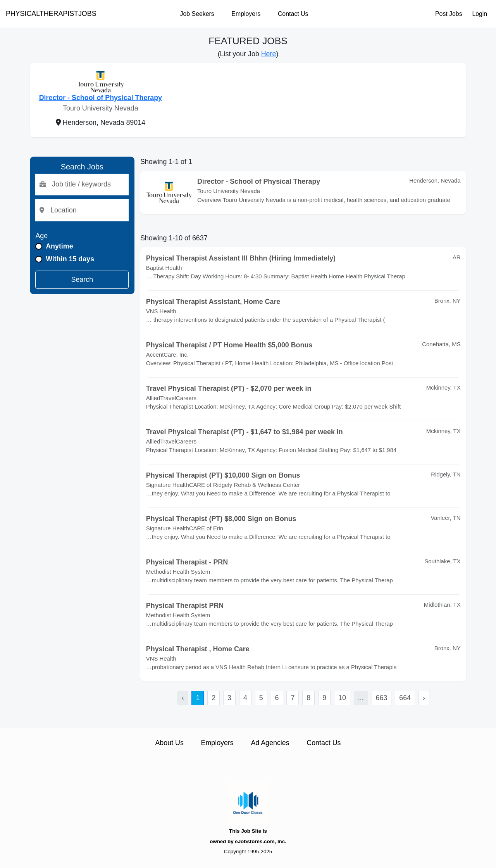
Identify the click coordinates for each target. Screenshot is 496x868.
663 (382, 698)
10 (342, 698)
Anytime (59, 246)
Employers (246, 14)
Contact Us (293, 14)
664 (405, 698)
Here (269, 54)
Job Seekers (197, 14)
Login (480, 14)
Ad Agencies (270, 743)
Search (82, 280)
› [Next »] (424, 698)
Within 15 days (70, 259)
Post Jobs (449, 14)
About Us (169, 743)
